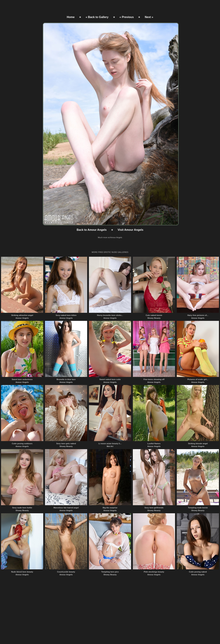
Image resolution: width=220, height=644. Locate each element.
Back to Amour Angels (92, 230)
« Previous (127, 17)
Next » (149, 17)
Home (71, 17)
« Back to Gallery (97, 17)
